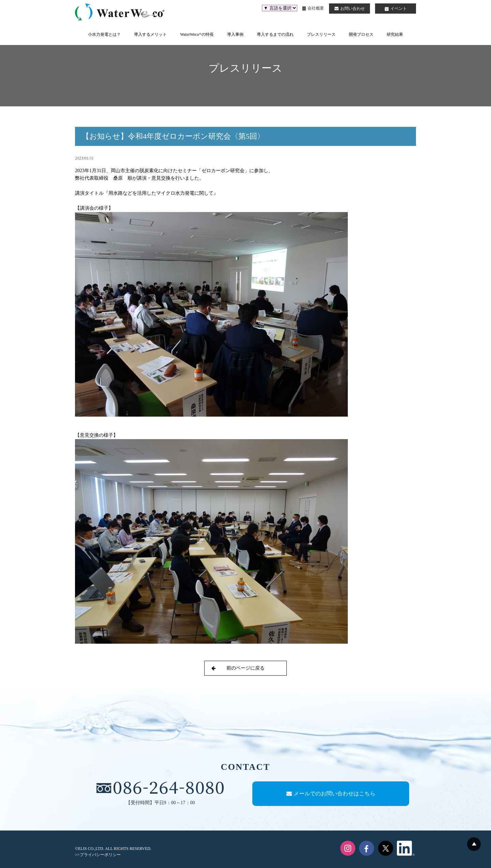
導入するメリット (150, 34)
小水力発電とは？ (104, 34)
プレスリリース (321, 34)
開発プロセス (361, 34)
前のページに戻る (238, 668)
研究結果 (395, 34)
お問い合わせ (350, 9)
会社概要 (313, 8)
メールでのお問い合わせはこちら (331, 794)
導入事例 (235, 34)
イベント (396, 9)
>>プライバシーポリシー (98, 855)
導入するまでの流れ (275, 34)
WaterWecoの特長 (197, 34)
